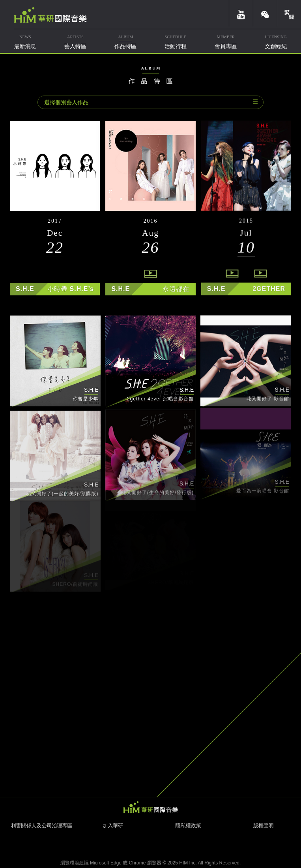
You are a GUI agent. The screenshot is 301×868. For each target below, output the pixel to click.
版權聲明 (264, 826)
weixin (265, 13)
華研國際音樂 (50, 15)
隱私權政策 (188, 826)
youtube (241, 13)
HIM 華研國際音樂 (151, 807)
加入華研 (113, 826)
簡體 (289, 13)
